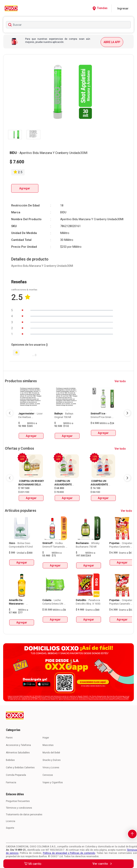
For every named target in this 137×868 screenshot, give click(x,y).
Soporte (10, 828)
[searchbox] (68, 25)
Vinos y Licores (51, 768)
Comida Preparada (16, 775)
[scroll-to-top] (132, 834)
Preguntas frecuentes (18, 801)
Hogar (46, 738)
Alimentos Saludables (18, 753)
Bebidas (10, 760)
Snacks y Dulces (52, 760)
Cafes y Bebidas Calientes (20, 768)
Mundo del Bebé (51, 753)
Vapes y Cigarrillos (53, 782)
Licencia (11, 821)
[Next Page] (127, 413)
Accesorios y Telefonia (18, 745)
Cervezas (48, 775)
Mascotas (48, 745)
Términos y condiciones (19, 808)
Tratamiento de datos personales (24, 815)
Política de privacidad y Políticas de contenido (69, 853)
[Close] (124, 10)
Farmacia (11, 782)
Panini (9, 738)
